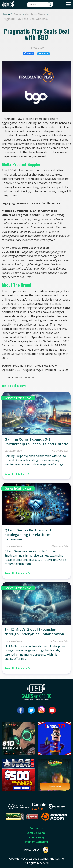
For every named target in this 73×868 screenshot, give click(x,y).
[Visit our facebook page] (21, 710)
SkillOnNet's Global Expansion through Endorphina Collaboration (34, 632)
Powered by (36, 850)
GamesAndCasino (13, 451)
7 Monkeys (59, 329)
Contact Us (36, 828)
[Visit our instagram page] (42, 710)
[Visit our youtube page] (52, 710)
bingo (37, 187)
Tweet (43, 54)
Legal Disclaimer (36, 833)
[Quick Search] (40, 5)
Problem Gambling (36, 842)
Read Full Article (17, 474)
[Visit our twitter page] (31, 710)
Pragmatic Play (11, 119)
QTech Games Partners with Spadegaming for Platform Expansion (28, 535)
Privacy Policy (37, 837)
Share (29, 54)
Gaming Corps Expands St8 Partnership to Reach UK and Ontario (36, 442)
